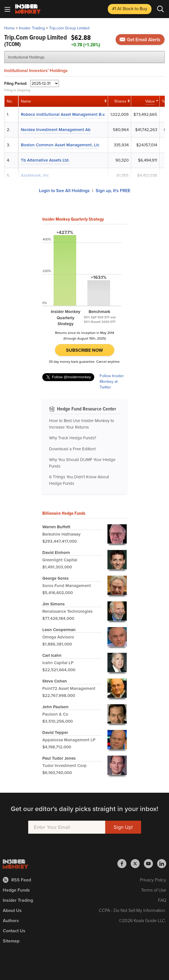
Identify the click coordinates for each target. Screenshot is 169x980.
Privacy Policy (153, 880)
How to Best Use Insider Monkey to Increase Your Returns (82, 424)
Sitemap (11, 941)
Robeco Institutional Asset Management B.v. (63, 114)
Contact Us (14, 931)
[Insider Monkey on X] (137, 864)
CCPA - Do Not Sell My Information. (132, 910)
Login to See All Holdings (64, 191)
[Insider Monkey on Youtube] (151, 864)
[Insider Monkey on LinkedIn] (162, 864)
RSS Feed (17, 880)
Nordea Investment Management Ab (56, 130)
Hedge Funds (16, 890)
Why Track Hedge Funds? (73, 438)
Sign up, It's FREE (113, 191)
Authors (11, 921)
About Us (12, 910)
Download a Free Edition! (72, 449)
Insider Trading (32, 28)
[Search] (161, 9)
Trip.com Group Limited (69, 28)
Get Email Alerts (140, 40)
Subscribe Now (84, 350)
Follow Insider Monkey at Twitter (112, 382)
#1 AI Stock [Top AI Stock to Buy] (130, 9)
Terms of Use (154, 890)
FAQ (162, 900)
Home (9, 28)
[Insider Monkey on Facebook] (124, 864)
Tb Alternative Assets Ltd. (45, 160)
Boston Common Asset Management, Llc (60, 145)
